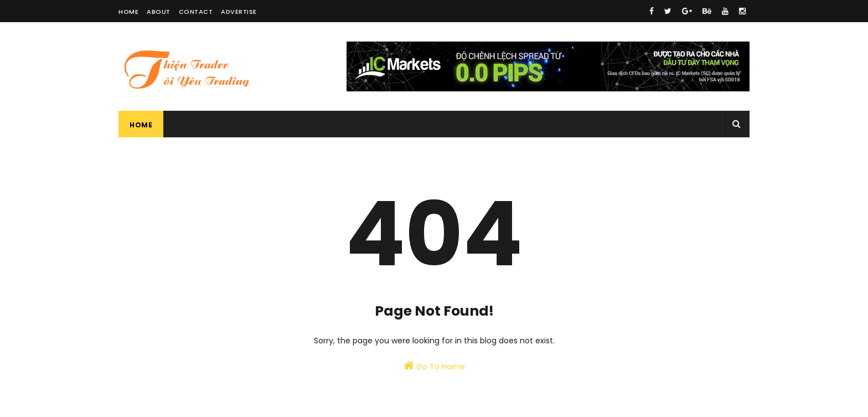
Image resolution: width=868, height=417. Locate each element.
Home (128, 12)
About (159, 12)
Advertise (239, 12)
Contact (196, 12)
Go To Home (434, 366)
